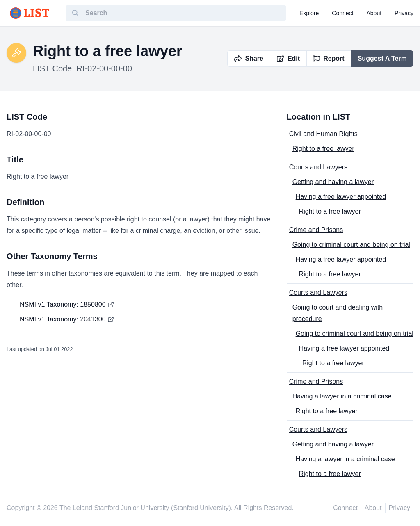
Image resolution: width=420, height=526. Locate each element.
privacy (404, 13)
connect (342, 13)
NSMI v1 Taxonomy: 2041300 (63, 319)
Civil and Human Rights (323, 134)
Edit (288, 58)
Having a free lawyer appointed (341, 197)
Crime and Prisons (316, 230)
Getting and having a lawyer (333, 182)
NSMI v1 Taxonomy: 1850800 (63, 304)
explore (309, 13)
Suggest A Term (382, 58)
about (374, 13)
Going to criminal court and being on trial (351, 245)
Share (249, 58)
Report (329, 58)
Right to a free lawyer (323, 149)
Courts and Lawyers (318, 167)
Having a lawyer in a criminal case (342, 396)
